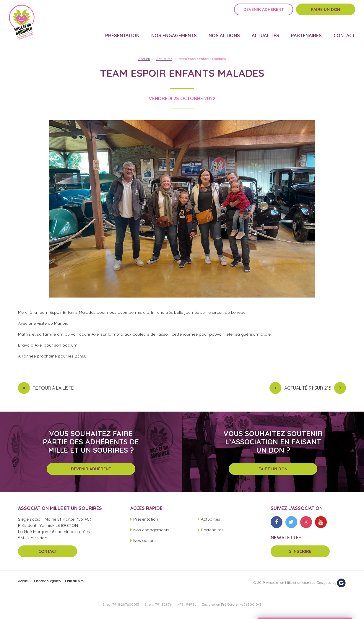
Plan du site (74, 581)
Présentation (122, 31)
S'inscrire (300, 551)
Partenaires (306, 31)
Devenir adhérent (264, 14)
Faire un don (326, 14)
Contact (344, 31)
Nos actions (224, 31)
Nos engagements (174, 31)
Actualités (265, 31)
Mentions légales (47, 581)
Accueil (144, 59)
